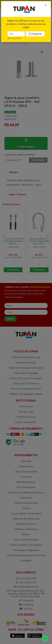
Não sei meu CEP (14, 38)
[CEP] (16, 34)
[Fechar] (46, 5)
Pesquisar (35, 34)
